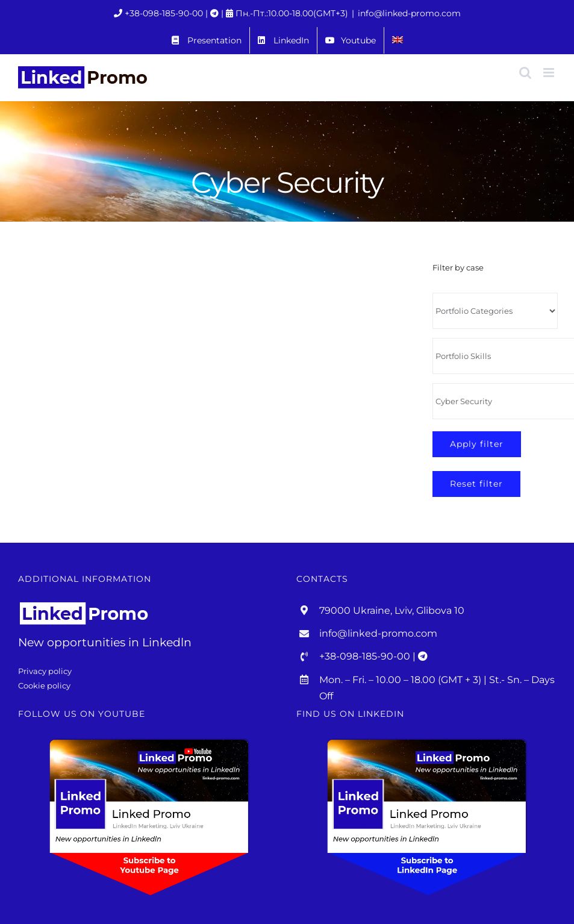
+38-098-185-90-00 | (167, 13)
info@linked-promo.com (409, 13)
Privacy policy (45, 671)
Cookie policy (44, 685)
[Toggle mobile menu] (550, 73)
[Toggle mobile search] (525, 73)
